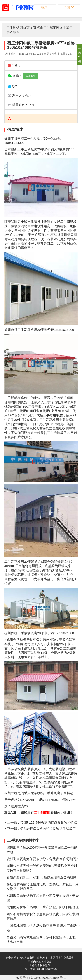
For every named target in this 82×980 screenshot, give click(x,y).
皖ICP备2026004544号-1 (48, 978)
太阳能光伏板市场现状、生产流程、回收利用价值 (43, 907)
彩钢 (70, 222)
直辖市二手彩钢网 (46, 28)
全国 (69, 7)
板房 (40, 138)
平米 (51, 138)
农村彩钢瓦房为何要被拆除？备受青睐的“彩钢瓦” (42, 859)
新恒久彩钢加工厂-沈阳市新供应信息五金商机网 (42, 877)
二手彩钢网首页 (18, 28)
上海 (31, 105)
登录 (45, 7)
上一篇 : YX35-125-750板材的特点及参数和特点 (41, 822)
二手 (27, 138)
